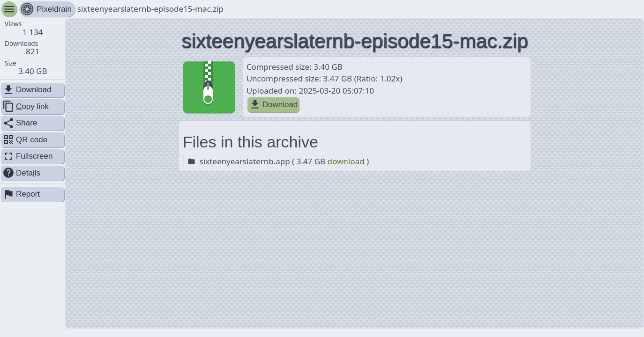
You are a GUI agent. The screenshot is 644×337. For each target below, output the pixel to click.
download (346, 161)
